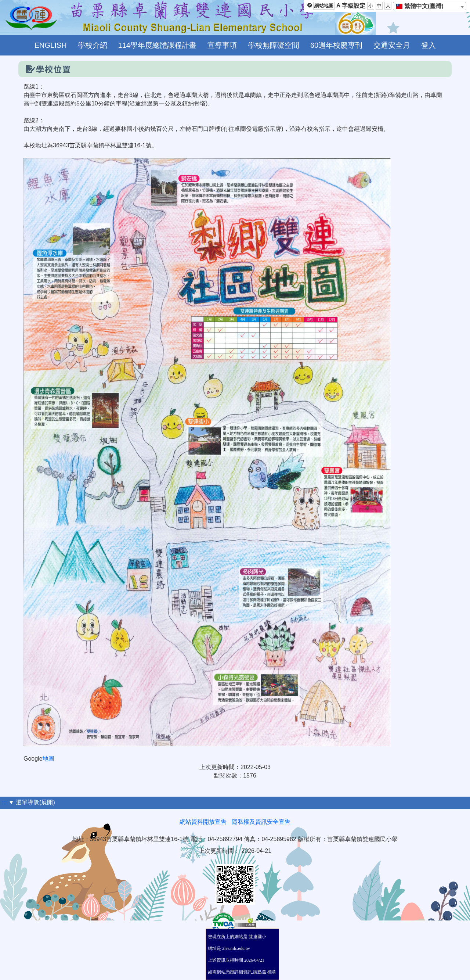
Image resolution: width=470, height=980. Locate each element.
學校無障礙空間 (274, 45)
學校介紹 (93, 45)
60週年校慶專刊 (336, 45)
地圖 (48, 759)
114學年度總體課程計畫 (157, 45)
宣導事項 (222, 45)
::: (4, 802)
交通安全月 (392, 45)
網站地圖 (324, 6)
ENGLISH (51, 45)
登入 (429, 45)
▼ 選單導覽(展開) (32, 802)
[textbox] (422, 6)
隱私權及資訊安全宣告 (261, 822)
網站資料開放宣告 (203, 822)
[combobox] (430, 6)
